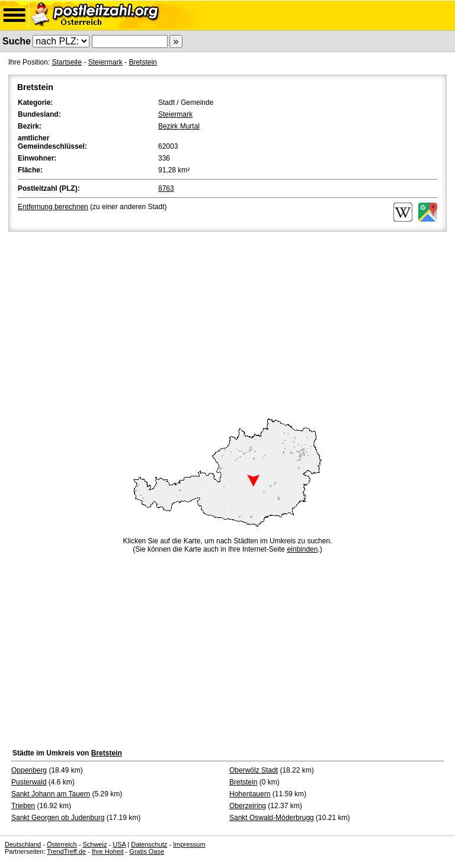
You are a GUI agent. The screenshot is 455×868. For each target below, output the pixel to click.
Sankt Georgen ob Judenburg (58, 818)
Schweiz (94, 844)
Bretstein (142, 62)
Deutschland (23, 844)
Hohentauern (250, 794)
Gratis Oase (147, 851)
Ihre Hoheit (108, 851)
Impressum (189, 844)
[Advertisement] (227, 323)
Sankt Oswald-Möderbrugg (272, 818)
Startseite (67, 62)
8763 (166, 188)
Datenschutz (149, 844)
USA (119, 844)
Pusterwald (29, 782)
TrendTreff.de (66, 851)
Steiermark (105, 62)
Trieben (23, 806)
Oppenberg (29, 770)
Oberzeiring (248, 806)
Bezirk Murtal (179, 126)
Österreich (62, 844)
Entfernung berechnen (53, 207)
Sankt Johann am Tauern (51, 794)
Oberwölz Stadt (254, 770)
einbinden (302, 549)
